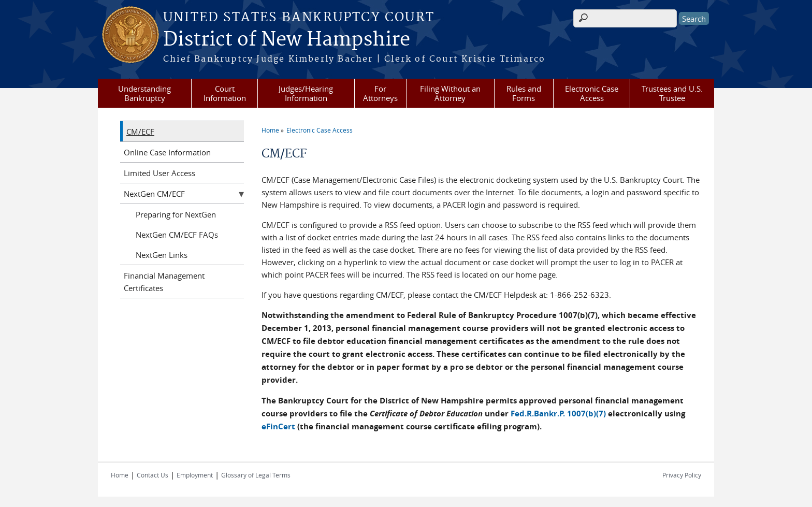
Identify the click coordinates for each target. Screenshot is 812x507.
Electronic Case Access (592, 93)
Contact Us (153, 475)
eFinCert (278, 426)
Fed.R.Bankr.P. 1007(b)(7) (558, 414)
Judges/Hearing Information (306, 93)
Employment (195, 475)
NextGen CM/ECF (154, 194)
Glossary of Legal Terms (256, 475)
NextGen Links (162, 255)
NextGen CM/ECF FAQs (177, 235)
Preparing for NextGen (176, 214)
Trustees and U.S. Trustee (672, 93)
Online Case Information (167, 152)
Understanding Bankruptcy (144, 93)
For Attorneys (380, 93)
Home (270, 130)
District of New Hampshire (287, 40)
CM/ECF (140, 132)
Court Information (225, 93)
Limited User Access (160, 173)
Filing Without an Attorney (450, 93)
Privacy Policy (682, 475)
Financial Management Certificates (164, 282)
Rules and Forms (524, 93)
